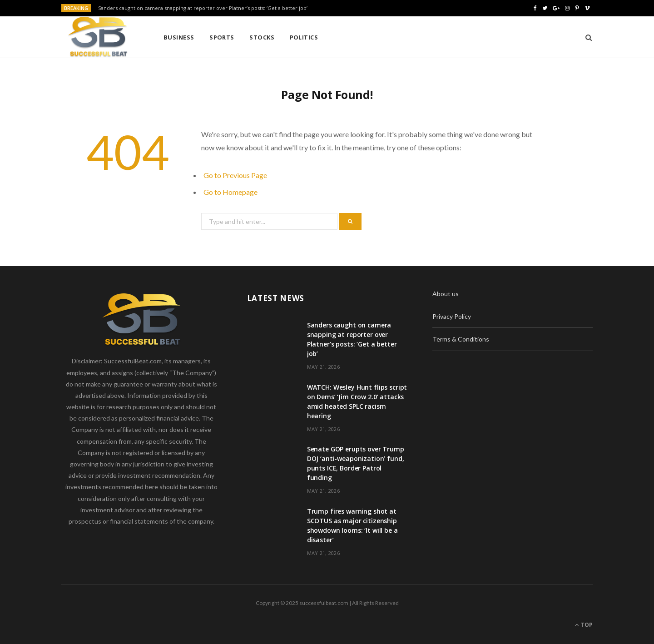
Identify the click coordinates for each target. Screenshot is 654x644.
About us (446, 294)
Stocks (262, 37)
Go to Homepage (230, 192)
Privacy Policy (452, 316)
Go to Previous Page (235, 175)
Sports (222, 37)
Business (179, 37)
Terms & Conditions (461, 339)
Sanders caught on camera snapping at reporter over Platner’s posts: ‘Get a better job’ (203, 8)
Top (584, 625)
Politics (304, 37)
